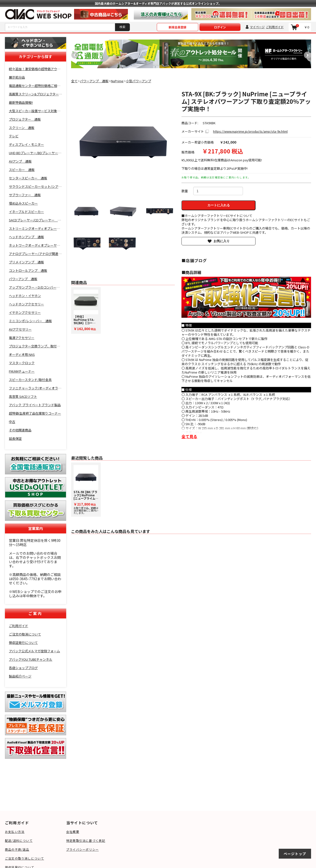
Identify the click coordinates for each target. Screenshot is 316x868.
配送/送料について (19, 840)
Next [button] (306, 54)
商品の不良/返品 (17, 849)
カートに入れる (219, 205)
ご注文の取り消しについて (24, 858)
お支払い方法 (15, 832)
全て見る (189, 436)
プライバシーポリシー (82, 849)
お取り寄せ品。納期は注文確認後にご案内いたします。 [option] (86, 490)
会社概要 (73, 832)
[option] (115, 54)
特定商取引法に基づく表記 (86, 840)
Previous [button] (74, 54)
